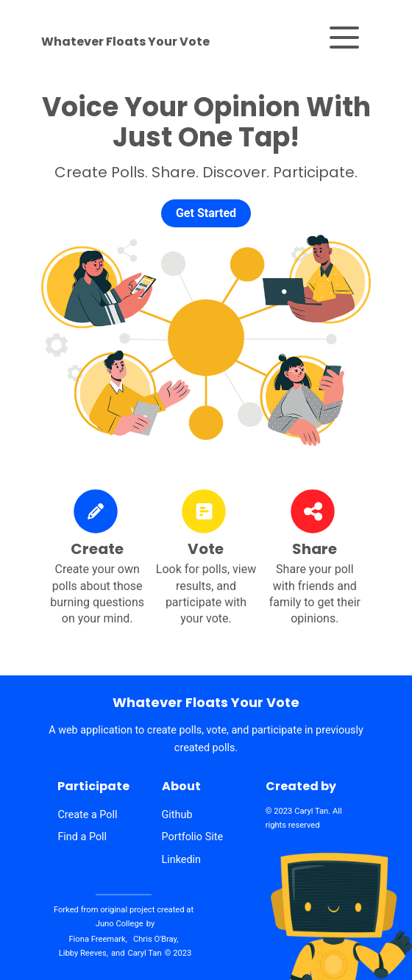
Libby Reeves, (84, 953)
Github (177, 815)
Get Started (206, 213)
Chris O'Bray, (156, 939)
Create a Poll (87, 815)
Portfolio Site (193, 837)
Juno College (120, 924)
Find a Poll (82, 837)
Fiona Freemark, (97, 939)
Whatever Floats (125, 42)
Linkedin (182, 860)
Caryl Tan (311, 811)
